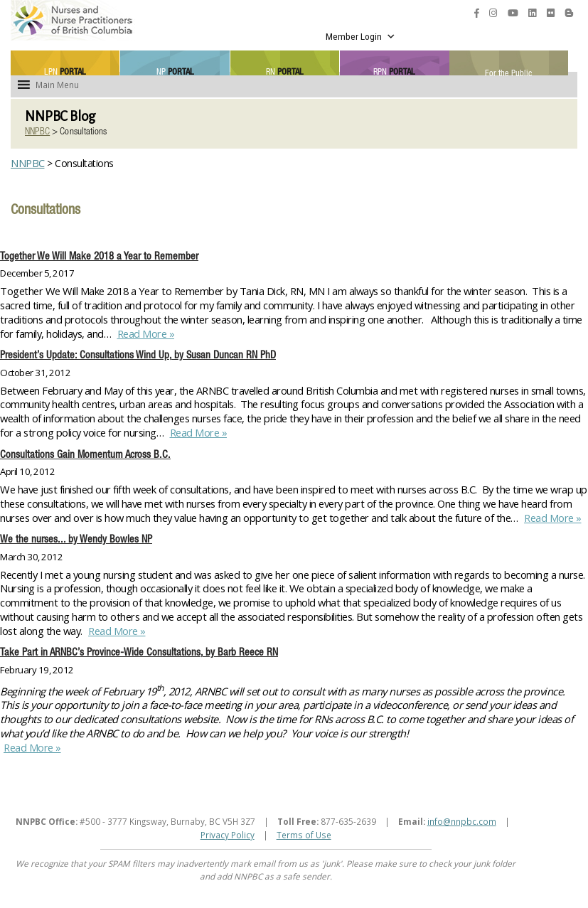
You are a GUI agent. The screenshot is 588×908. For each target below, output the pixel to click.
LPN (65, 71)
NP (175, 71)
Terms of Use (304, 835)
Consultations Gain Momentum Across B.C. (85, 456)
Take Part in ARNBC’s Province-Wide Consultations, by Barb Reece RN (139, 653)
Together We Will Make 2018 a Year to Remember (99, 257)
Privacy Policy (228, 835)
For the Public (508, 72)
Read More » (144, 333)
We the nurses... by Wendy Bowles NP (76, 540)
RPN (394, 71)
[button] (57, 85)
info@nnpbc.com (462, 821)
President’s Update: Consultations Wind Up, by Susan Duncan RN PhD (138, 356)
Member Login (361, 36)
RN (285, 71)
